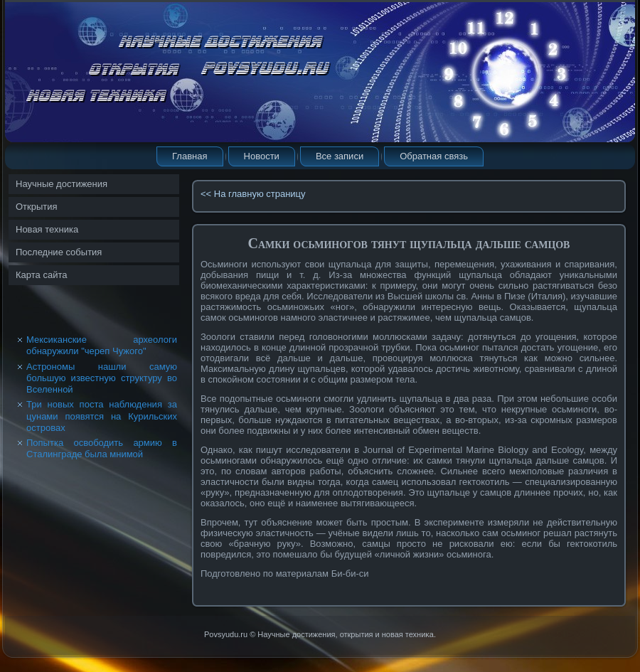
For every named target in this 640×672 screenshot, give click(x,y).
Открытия (37, 207)
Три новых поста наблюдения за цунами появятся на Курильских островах (102, 416)
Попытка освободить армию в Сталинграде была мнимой (102, 448)
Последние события (59, 252)
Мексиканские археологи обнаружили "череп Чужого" (102, 345)
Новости (262, 156)
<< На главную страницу (253, 194)
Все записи (340, 156)
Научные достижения (62, 184)
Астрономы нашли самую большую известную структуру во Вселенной (102, 378)
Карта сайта (41, 275)
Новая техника (47, 229)
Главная (190, 156)
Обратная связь (434, 156)
